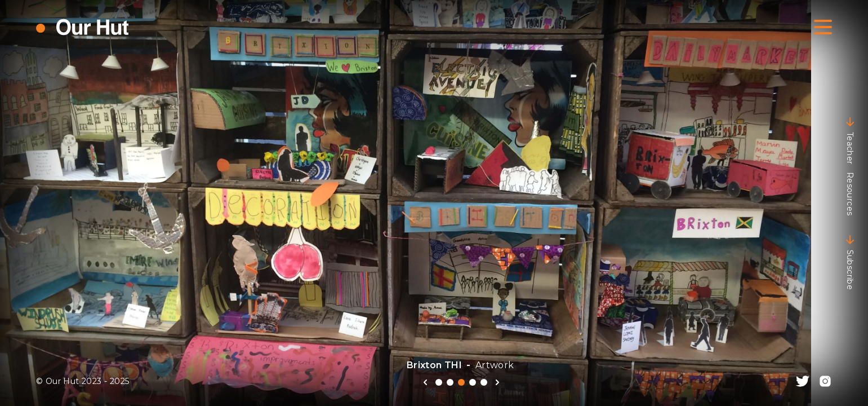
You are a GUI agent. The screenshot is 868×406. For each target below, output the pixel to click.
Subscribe (850, 262)
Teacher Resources (850, 166)
